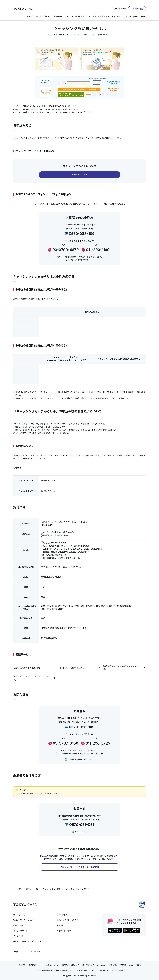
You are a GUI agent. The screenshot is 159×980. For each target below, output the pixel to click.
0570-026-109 (82, 727)
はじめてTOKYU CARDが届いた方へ (28, 941)
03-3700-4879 (66, 250)
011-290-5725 (98, 743)
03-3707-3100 (65, 743)
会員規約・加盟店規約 (70, 965)
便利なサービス (82, 16)
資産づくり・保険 (64, 931)
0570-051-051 (82, 825)
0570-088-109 (82, 234)
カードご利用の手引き (86, 970)
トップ (30, 17)
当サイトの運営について (49, 965)
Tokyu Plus (18, 952)
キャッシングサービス (52, 889)
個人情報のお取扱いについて (94, 965)
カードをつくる (41, 16)
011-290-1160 (98, 250)
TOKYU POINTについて (61, 16)
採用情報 (32, 965)
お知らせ (60, 925)
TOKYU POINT (35, 952)
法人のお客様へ (63, 915)
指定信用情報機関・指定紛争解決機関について (55, 970)
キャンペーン (117, 17)
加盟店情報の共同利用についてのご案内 (125, 965)
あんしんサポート (100, 16)
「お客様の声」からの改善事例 (110, 970)
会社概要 (22, 965)
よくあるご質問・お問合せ (135, 17)
